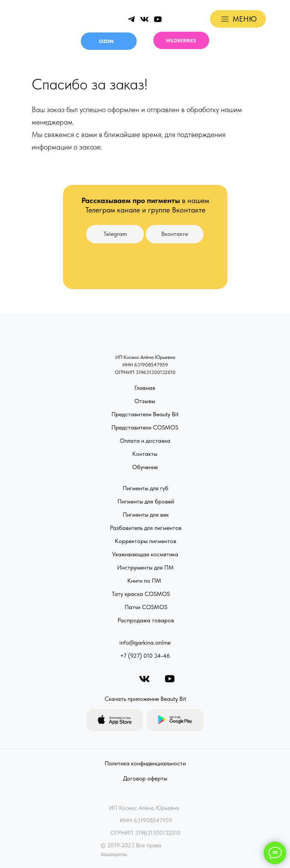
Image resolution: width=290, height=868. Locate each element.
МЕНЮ (245, 19)
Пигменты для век (146, 515)
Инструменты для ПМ (145, 567)
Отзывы (145, 401)
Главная (145, 388)
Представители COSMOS (145, 427)
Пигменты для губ (146, 488)
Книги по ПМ (144, 581)
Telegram (115, 234)
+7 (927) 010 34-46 (145, 656)
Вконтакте (175, 234)
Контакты (145, 454)
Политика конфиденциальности (145, 763)
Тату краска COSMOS (141, 594)
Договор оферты (145, 778)
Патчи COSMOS (146, 607)
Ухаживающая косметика (145, 554)
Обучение (145, 467)
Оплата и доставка (145, 441)
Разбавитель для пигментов (146, 528)
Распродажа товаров (146, 620)
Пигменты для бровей (146, 501)
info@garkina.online (145, 643)
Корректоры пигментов (146, 541)
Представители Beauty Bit (145, 414)
